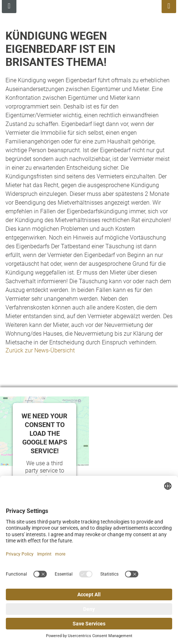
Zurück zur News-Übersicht (40, 350)
